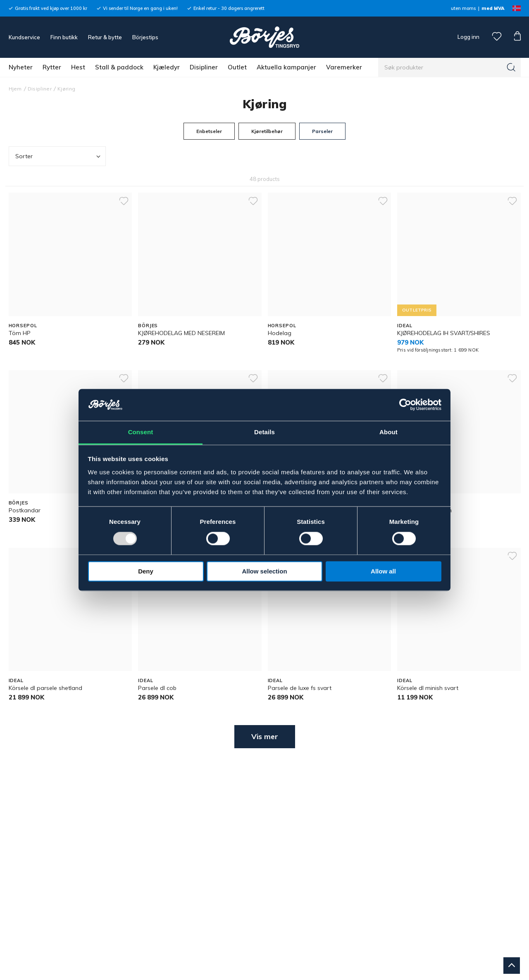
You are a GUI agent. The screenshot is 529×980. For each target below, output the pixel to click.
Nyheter (21, 67)
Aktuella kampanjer (286, 67)
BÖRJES (148, 326)
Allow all (383, 571)
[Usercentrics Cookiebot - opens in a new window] (405, 405)
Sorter (59, 156)
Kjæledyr (167, 67)
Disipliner (204, 67)
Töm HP (20, 333)
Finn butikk (64, 37)
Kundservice (24, 37)
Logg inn (468, 37)
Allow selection (264, 571)
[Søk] (511, 67)
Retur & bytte (105, 37)
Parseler (322, 131)
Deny (146, 571)
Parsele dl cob (157, 688)
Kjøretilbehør (267, 131)
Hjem (15, 89)
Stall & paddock (119, 67)
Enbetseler (209, 131)
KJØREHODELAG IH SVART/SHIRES (444, 333)
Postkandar (25, 510)
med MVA (493, 8)
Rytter (52, 67)
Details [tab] (264, 432)
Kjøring (66, 89)
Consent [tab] (141, 432)
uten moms (463, 8)
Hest (78, 67)
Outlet (237, 67)
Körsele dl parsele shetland (45, 688)
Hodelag (280, 333)
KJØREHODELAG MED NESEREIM (181, 333)
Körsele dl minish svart (428, 688)
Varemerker (344, 67)
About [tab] (388, 432)
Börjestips (145, 37)
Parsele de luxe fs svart (300, 688)
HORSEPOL (23, 326)
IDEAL (405, 326)
